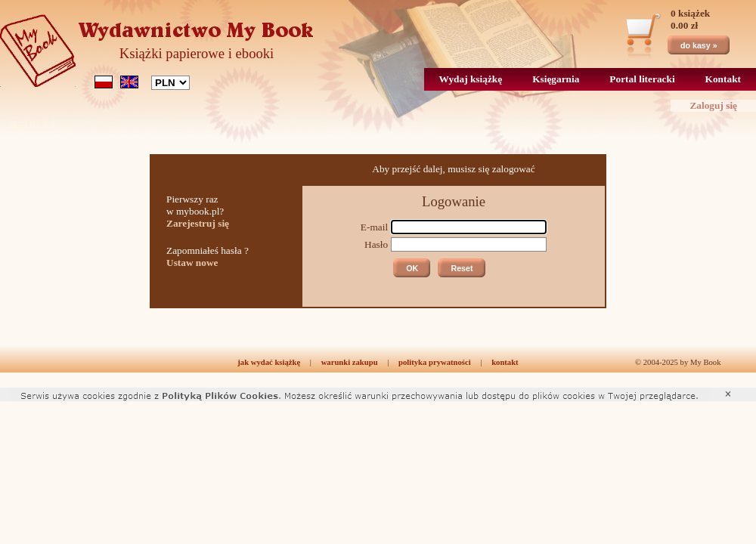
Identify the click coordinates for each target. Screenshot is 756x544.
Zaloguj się (713, 105)
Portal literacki (642, 79)
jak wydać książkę (269, 362)
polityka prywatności (435, 362)
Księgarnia (556, 79)
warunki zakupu (350, 362)
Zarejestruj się (198, 223)
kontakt (505, 362)
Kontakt (723, 79)
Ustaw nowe (192, 263)
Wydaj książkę (471, 79)
